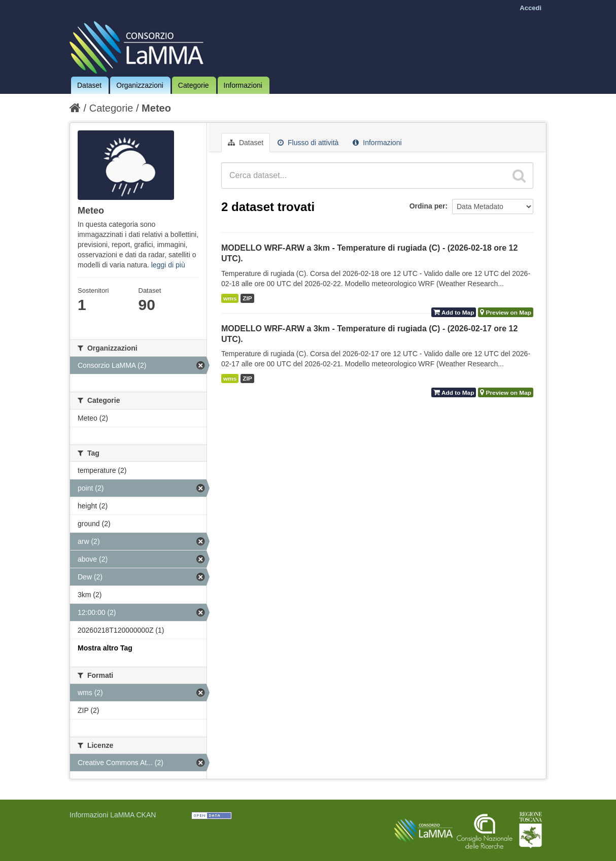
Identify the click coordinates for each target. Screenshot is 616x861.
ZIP (247, 298)
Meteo (156, 108)
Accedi (531, 8)
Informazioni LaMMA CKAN (113, 815)
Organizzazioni (140, 85)
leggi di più (168, 265)
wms (230, 298)
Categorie (194, 85)
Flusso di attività (308, 143)
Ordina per (427, 206)
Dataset (89, 85)
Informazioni (243, 85)
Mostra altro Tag (105, 648)
